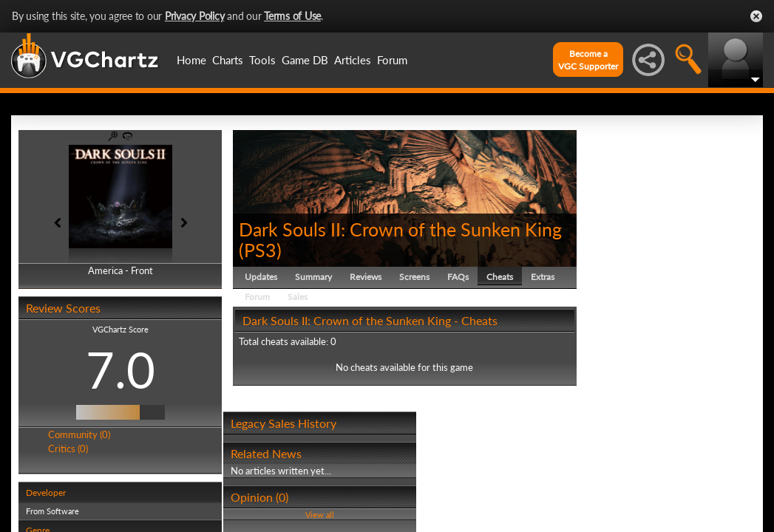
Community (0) (79, 434)
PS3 (260, 250)
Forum (392, 60)
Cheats (500, 277)
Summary (313, 277)
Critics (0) (68, 449)
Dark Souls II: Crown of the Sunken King (400, 229)
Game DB (305, 60)
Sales (298, 297)
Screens (414, 277)
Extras (543, 277)
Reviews (366, 277)
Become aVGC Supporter (588, 60)
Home (191, 60)
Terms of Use (292, 16)
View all (320, 515)
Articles (353, 60)
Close (756, 16)
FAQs (458, 277)
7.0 (120, 369)
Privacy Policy (195, 16)
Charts (228, 60)
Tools (262, 60)
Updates (261, 277)
